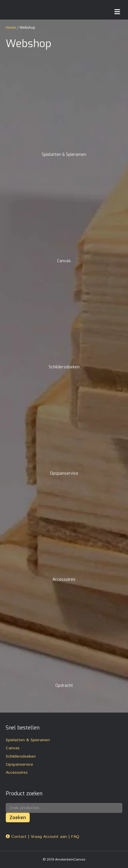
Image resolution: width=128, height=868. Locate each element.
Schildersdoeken (21, 756)
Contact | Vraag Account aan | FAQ (43, 837)
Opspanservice (19, 764)
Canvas (13, 748)
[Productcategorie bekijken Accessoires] (64, 537)
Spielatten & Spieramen (28, 740)
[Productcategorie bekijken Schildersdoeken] (64, 325)
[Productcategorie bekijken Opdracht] (64, 643)
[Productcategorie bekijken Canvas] (64, 219)
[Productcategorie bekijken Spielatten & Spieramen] (64, 112)
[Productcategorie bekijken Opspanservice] (64, 431)
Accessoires (17, 773)
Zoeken (18, 818)
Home (11, 28)
